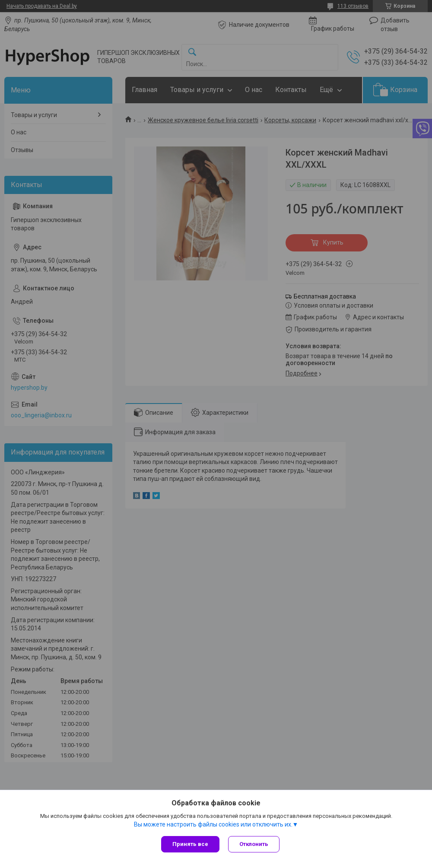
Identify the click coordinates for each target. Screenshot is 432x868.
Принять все (190, 844)
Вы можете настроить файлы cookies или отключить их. (213, 824)
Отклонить (254, 844)
